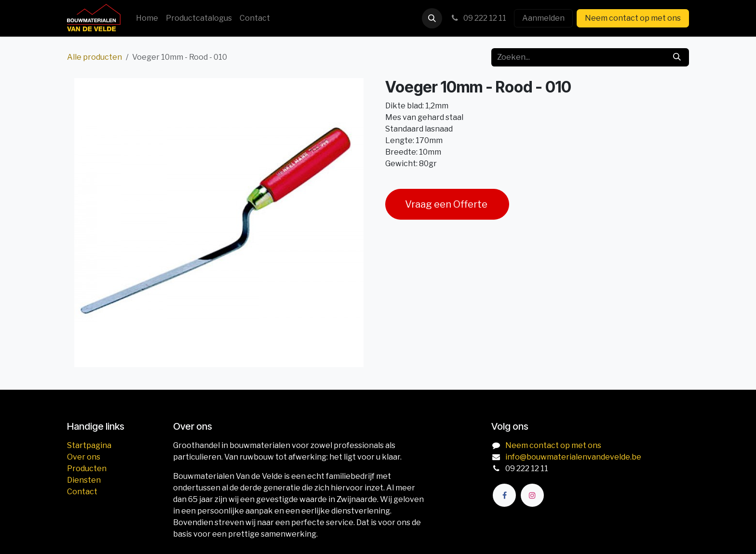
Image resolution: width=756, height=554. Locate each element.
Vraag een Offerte (447, 204)
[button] (432, 18)
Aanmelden (543, 18)
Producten (87, 468)
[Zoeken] (677, 57)
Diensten (84, 480)
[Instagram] (532, 495)
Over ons (84, 457)
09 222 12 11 (478, 18)
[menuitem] (147, 18)
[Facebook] (504, 495)
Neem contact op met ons (633, 18)
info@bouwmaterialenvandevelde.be (573, 457)
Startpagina (89, 445)
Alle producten (94, 57)
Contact (82, 492)
